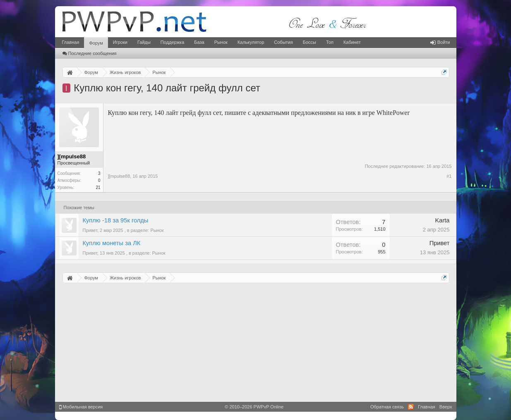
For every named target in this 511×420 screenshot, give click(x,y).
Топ (330, 42)
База (199, 42)
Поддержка (172, 42)
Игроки (120, 42)
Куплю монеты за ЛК (112, 243)
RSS (411, 407)
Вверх (446, 407)
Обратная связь (387, 407)
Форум (96, 43)
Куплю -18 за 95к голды (116, 220)
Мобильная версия (81, 407)
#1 (449, 176)
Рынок (221, 42)
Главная (71, 42)
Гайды (144, 42)
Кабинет (352, 42)
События (283, 42)
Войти (440, 42)
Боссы (309, 42)
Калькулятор (251, 42)
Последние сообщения (90, 53)
